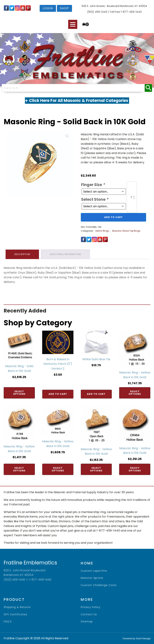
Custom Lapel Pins (94, 571)
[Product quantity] (132, 197)
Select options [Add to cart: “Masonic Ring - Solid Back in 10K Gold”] (19, 393)
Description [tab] (22, 254)
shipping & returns (17, 607)
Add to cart (113, 217)
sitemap (87, 622)
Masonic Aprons (92, 578)
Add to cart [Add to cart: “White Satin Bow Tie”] (96, 394)
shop (64, 8)
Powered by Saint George (137, 638)
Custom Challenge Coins (99, 585)
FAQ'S (8, 622)
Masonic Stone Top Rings (126, 231)
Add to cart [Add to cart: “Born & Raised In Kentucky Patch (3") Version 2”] (58, 394)
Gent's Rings (102, 231)
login (48, 8)
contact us (89, 614)
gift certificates (15, 614)
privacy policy (91, 607)
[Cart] (86, 24)
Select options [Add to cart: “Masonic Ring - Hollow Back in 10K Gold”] (135, 393)
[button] (67, 136)
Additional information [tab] (65, 254)
